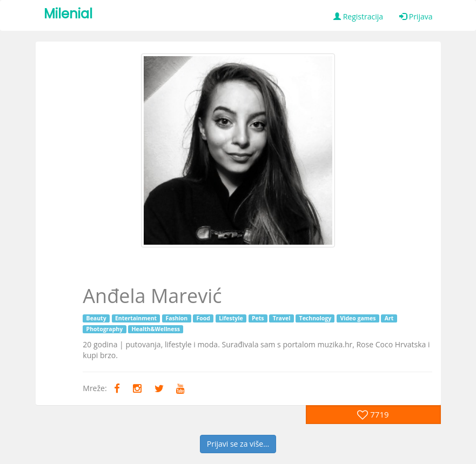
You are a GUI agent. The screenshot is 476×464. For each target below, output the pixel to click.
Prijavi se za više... (238, 444)
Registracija (358, 16)
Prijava (416, 16)
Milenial (68, 14)
